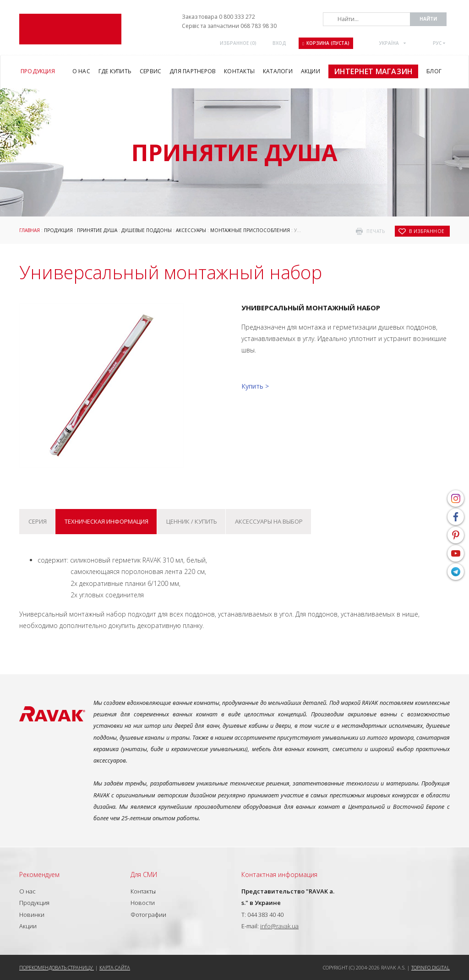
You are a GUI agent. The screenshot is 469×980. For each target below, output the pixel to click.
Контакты (143, 891)
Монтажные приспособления (250, 230)
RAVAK (70, 29)
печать (376, 231)
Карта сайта (115, 967)
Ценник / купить (192, 521)
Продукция (58, 230)
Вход (279, 43)
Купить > (255, 386)
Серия (38, 521)
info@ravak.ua (279, 926)
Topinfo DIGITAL (431, 967)
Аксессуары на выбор (269, 521)
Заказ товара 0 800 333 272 (218, 17)
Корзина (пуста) (326, 43)
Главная (30, 230)
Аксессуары (191, 230)
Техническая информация (106, 521)
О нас (27, 891)
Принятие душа (97, 230)
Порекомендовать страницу (57, 967)
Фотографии (148, 915)
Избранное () (238, 43)
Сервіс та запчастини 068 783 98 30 (229, 26)
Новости (143, 903)
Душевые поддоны (147, 230)
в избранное (427, 231)
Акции (28, 926)
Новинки (32, 915)
